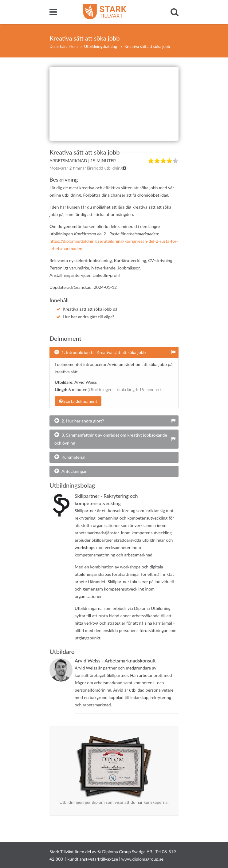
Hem (73, 46)
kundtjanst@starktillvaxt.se (93, 859)
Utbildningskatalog (101, 46)
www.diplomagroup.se (142, 859)
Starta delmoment (78, 401)
